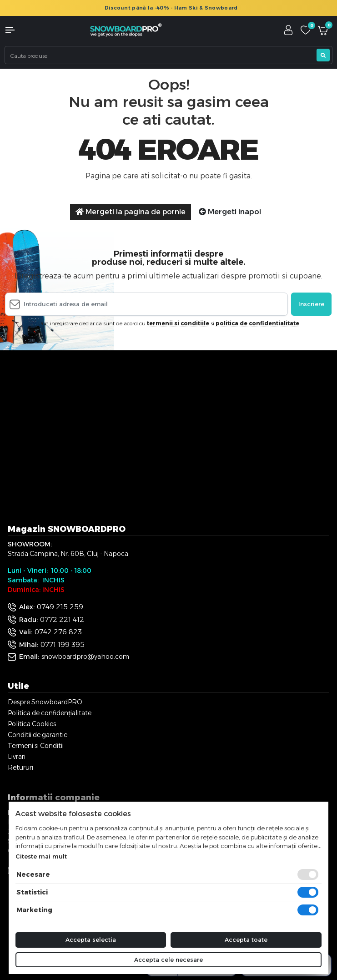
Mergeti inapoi (230, 212)
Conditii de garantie (38, 735)
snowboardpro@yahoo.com (85, 657)
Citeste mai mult (41, 856)
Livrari (17, 757)
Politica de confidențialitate (50, 713)
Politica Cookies (32, 724)
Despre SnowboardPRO (45, 702)
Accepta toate (246, 940)
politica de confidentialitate (257, 323)
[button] (28, 30)
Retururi (20, 768)
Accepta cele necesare (168, 960)
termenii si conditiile (178, 323)
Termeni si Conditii (36, 746)
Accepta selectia (91, 940)
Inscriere (311, 304)
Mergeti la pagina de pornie (131, 212)
